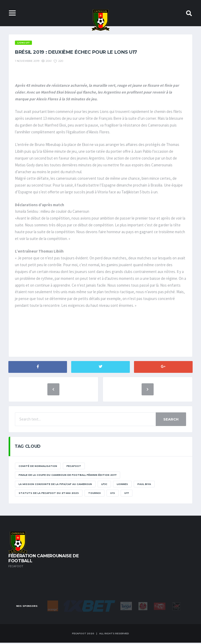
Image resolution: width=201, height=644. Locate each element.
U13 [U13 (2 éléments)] (113, 494)
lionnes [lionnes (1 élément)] (122, 485)
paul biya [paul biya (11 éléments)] (144, 485)
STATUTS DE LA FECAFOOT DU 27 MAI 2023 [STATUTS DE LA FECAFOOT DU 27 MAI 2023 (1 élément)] (49, 494)
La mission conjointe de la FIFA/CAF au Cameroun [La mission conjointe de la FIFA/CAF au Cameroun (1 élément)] (55, 485)
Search (171, 421)
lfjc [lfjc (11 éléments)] (104, 485)
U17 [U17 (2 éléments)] (127, 494)
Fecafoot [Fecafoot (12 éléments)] (74, 467)
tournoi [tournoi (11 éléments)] (94, 494)
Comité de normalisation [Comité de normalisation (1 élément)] (38, 467)
